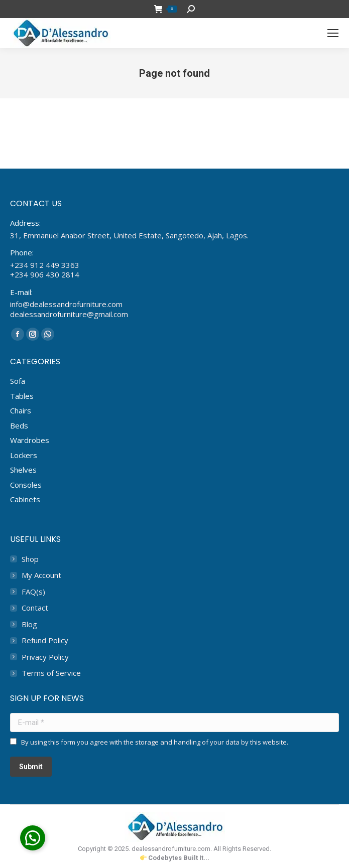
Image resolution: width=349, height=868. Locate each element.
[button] (33, 838)
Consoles (26, 485)
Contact (35, 608)
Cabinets (25, 499)
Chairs (21, 410)
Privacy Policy (45, 657)
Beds (19, 425)
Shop (30, 559)
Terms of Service (51, 673)
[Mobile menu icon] (333, 33)
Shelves (23, 470)
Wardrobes (30, 440)
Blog (29, 624)
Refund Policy (45, 640)
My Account (41, 575)
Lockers (24, 455)
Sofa (18, 381)
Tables (22, 396)
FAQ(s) (33, 592)
